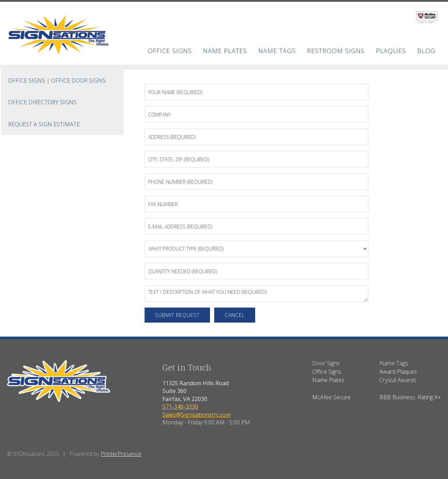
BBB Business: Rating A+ (410, 397)
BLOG (426, 51)
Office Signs (170, 51)
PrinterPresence (121, 454)
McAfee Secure (331, 397)
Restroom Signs (336, 51)
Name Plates (225, 51)
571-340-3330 (180, 407)
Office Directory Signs (42, 102)
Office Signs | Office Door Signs (57, 80)
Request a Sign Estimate (44, 124)
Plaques (391, 51)
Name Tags (277, 51)
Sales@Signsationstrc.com (197, 415)
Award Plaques (398, 372)
